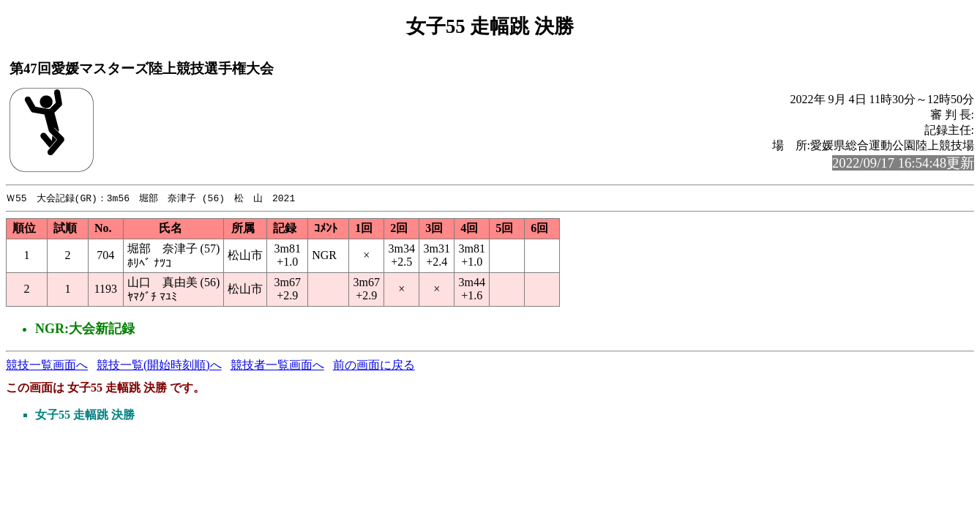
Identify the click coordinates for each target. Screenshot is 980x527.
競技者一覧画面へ (277, 366)
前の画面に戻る (374, 366)
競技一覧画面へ (47, 366)
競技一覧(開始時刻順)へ (159, 366)
